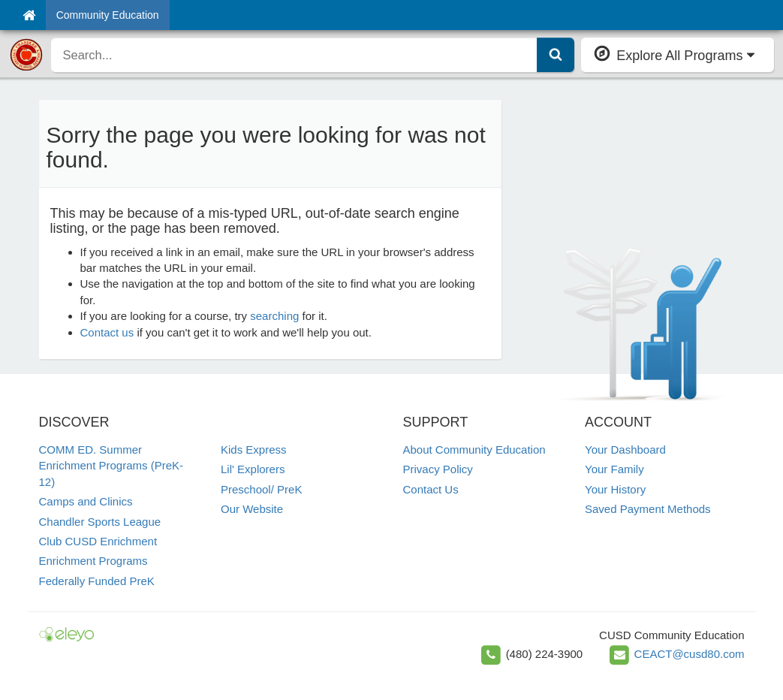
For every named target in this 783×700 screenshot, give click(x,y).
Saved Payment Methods (648, 509)
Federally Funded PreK (97, 581)
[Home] (29, 15)
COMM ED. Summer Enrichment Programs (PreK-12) (111, 466)
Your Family (614, 469)
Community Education (108, 15)
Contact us (107, 332)
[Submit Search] (556, 55)
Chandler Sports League (100, 522)
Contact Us (431, 489)
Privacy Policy (438, 469)
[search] (295, 55)
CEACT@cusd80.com (690, 654)
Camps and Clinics (86, 501)
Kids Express (254, 450)
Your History (615, 489)
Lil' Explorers (253, 469)
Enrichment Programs (93, 561)
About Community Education (474, 450)
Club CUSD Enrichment (98, 541)
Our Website (252, 509)
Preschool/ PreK (261, 489)
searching (274, 316)
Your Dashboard (625, 450)
